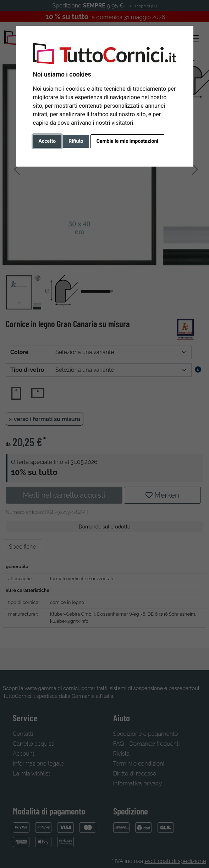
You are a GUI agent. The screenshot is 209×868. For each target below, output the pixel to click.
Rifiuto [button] (76, 141)
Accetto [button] (47, 141)
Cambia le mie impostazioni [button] (127, 141)
